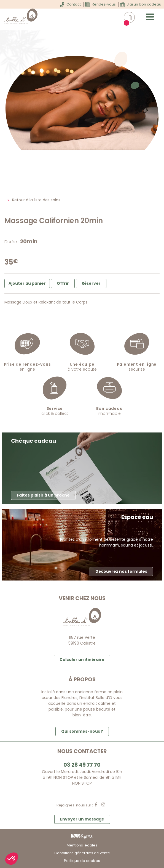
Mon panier (132, 18)
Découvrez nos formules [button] (121, 571)
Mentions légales (82, 845)
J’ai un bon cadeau (144, 4)
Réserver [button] (91, 283)
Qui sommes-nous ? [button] (82, 731)
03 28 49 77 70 (82, 765)
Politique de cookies (82, 861)
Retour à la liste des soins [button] (36, 200)
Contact (74, 4)
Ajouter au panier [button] (27, 283)
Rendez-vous (104, 4)
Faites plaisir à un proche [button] (43, 495)
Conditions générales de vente (82, 853)
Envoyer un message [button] (82, 819)
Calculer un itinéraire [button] (82, 659)
